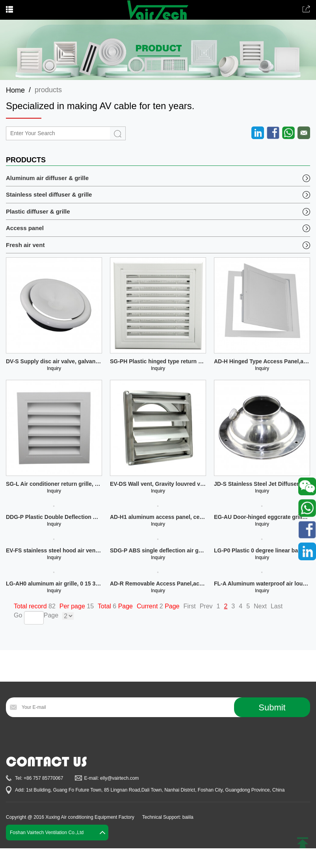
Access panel (25, 228)
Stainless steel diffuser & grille (49, 194)
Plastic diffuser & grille (38, 211)
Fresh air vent (25, 245)
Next (260, 606)
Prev (206, 606)
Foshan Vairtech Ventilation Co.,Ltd (47, 833)
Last (277, 606)
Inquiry (54, 368)
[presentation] (66, 736)
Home (15, 90)
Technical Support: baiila (168, 817)
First (190, 606)
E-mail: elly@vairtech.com (111, 778)
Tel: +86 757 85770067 (39, 778)
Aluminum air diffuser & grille (47, 178)
